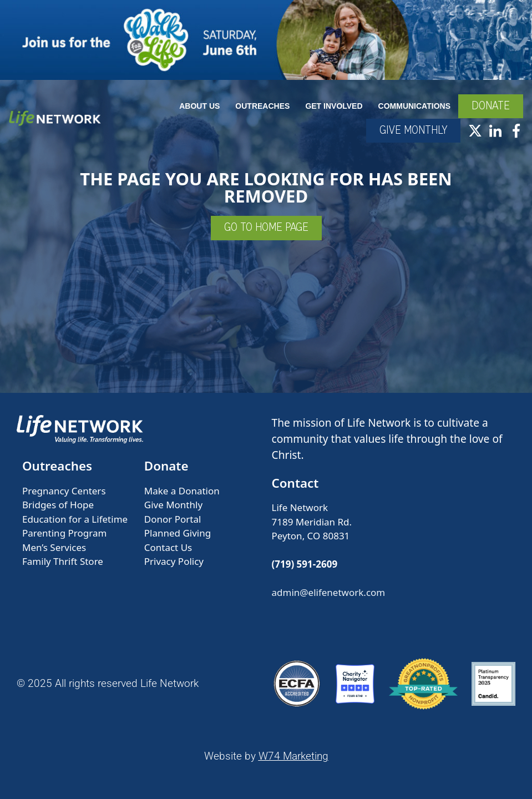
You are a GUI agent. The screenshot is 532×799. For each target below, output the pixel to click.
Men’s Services (54, 547)
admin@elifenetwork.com (329, 592)
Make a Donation (182, 491)
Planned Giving (178, 533)
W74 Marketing (293, 756)
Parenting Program (64, 533)
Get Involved (334, 106)
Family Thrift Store (63, 561)
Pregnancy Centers (64, 491)
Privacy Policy (174, 561)
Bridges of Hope (58, 505)
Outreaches (262, 106)
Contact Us (168, 547)
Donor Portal (173, 519)
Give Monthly (173, 505)
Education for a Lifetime (75, 519)
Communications (414, 106)
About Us (199, 106)
